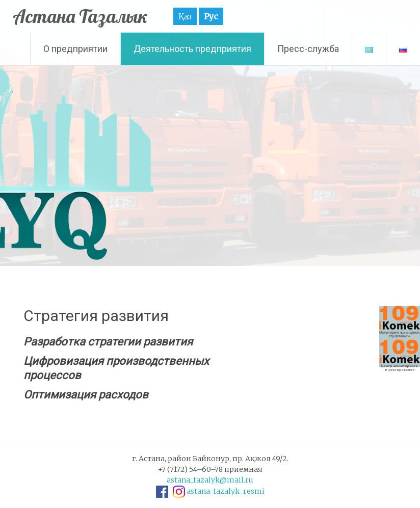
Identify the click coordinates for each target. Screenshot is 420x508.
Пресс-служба (308, 49)
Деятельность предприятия (192, 49)
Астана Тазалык (80, 16)
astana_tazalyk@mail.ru (210, 480)
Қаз (185, 16)
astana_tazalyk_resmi (226, 491)
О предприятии (75, 49)
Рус (211, 16)
